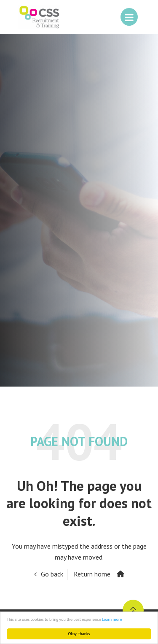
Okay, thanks (79, 634)
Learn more (112, 619)
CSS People (39, 17)
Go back (52, 574)
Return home (92, 574)
